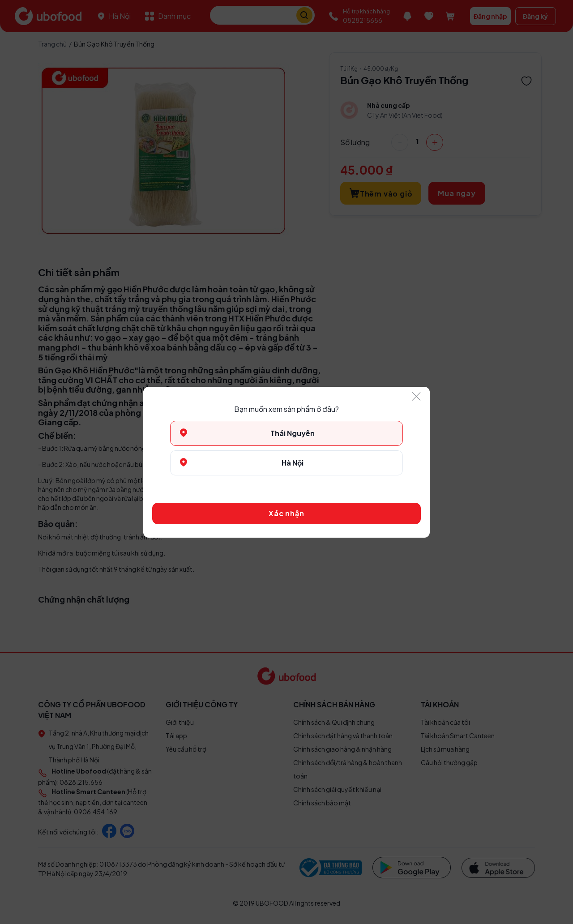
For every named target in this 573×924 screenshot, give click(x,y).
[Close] (416, 397)
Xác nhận (286, 513)
